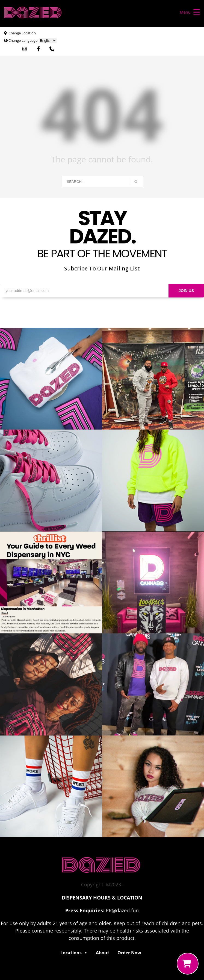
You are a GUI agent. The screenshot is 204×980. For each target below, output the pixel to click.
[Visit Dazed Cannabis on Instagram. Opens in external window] (25, 49)
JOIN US (186, 291)
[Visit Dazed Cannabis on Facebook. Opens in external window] (38, 49)
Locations (74, 953)
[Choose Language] (48, 41)
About (103, 953)
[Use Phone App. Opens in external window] (52, 49)
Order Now (129, 953)
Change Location (22, 33)
